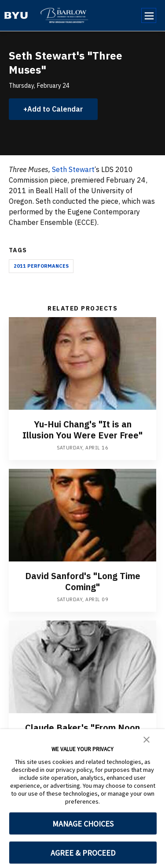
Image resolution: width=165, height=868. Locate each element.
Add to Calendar (55, 109)
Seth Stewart (73, 169)
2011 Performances (41, 266)
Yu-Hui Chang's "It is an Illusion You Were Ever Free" (82, 430)
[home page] (16, 15)
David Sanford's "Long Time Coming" (83, 581)
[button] (147, 739)
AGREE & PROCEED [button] (83, 853)
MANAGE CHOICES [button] (83, 824)
